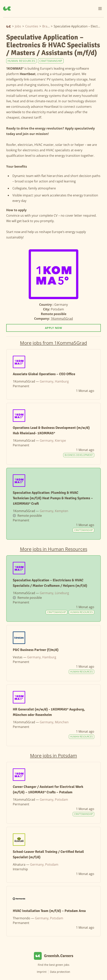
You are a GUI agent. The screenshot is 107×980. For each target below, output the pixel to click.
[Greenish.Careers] (7, 9)
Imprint (42, 972)
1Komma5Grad (62, 319)
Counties (32, 26)
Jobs (18, 26)
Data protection (60, 972)
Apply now (53, 328)
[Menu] (100, 9)
